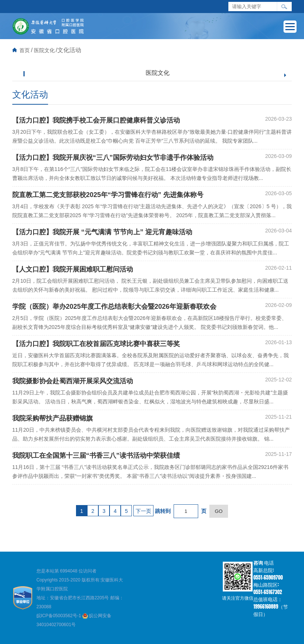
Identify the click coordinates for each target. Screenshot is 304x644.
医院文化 (44, 50)
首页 (25, 50)
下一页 (143, 511)
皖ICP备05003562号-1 (59, 616)
